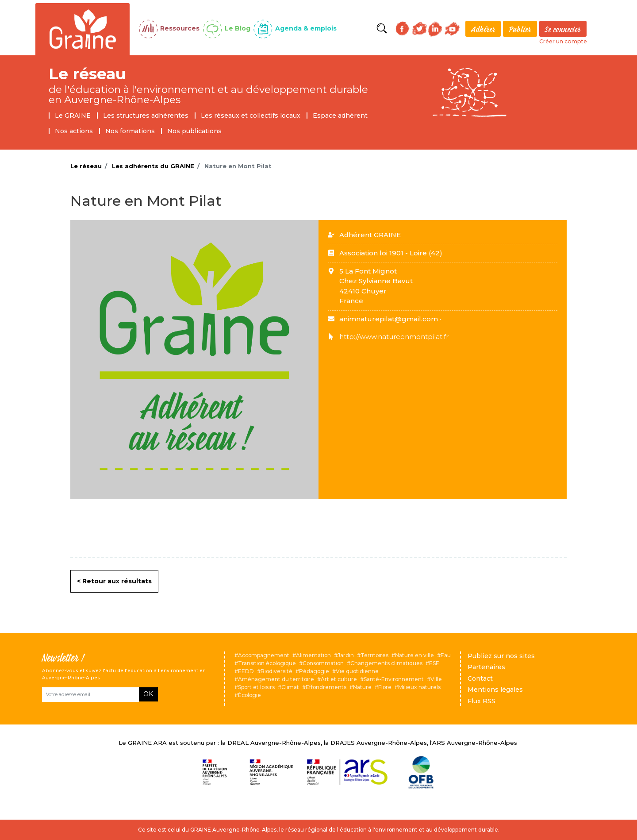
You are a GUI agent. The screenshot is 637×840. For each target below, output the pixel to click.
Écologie (249, 695)
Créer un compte (563, 41)
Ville (436, 679)
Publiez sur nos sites (501, 656)
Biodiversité (276, 671)
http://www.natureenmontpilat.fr (394, 337)
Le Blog (238, 28)
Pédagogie (314, 671)
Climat (290, 687)
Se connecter (563, 29)
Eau (446, 655)
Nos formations (130, 131)
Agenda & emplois (306, 28)
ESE (434, 663)
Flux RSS (482, 701)
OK (148, 694)
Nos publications (194, 131)
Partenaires (486, 667)
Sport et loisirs (256, 687)
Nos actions (74, 131)
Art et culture (339, 679)
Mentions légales (495, 690)
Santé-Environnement (394, 679)
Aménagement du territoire (276, 679)
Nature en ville (414, 655)
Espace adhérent (340, 116)
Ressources (180, 28)
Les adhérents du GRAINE (153, 166)
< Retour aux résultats (114, 581)
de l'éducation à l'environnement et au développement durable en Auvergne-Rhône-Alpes (208, 94)
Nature (362, 687)
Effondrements (326, 687)
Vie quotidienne (357, 671)
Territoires (374, 655)
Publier (520, 29)
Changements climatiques (386, 663)
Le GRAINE (73, 116)
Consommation (323, 663)
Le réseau (87, 74)
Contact (480, 678)
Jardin (346, 655)
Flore (385, 687)
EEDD (246, 671)
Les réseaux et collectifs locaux (251, 116)
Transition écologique (267, 663)
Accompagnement (264, 655)
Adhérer (483, 29)
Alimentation (313, 655)
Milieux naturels (419, 687)
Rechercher (382, 29)
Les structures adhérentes (146, 116)
